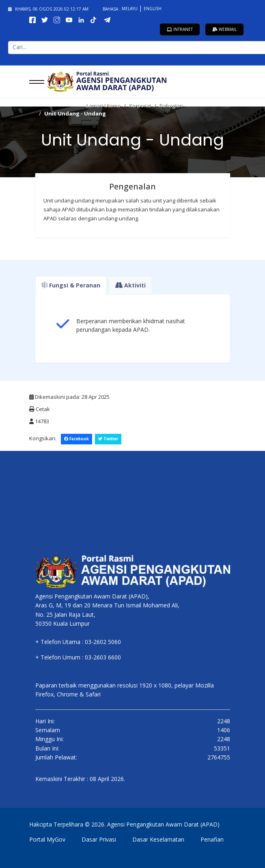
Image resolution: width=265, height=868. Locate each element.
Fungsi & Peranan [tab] (71, 285)
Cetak (40, 409)
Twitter (108, 439)
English (153, 9)
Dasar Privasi (99, 839)
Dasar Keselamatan (158, 839)
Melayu (130, 9)
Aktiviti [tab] (130, 285)
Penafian (212, 839)
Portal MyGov (47, 839)
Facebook (76, 439)
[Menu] (34, 82)
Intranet (180, 29)
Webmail (224, 29)
